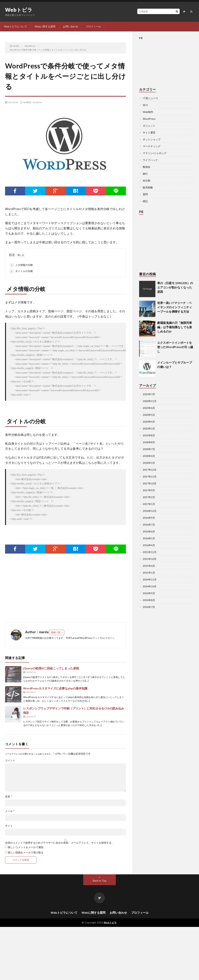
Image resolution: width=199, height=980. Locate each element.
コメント (10, 760)
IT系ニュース (150, 98)
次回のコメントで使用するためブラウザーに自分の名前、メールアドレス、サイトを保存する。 (60, 843)
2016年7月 (149, 525)
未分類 (147, 181)
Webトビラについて (16, 26)
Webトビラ (19, 10)
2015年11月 (150, 552)
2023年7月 (149, 394)
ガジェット (149, 126)
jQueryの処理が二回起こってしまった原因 (51, 668)
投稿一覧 (56, 632)
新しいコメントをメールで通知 (26, 847)
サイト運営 (149, 132)
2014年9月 (149, 593)
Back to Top (100, 881)
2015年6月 (149, 566)
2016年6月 (149, 531)
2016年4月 (149, 545)
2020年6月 (149, 408)
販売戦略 (148, 187)
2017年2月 (149, 497)
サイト (9, 826)
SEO (145, 105)
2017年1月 (149, 504)
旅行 (145, 174)
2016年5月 (149, 538)
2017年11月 (150, 477)
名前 (9, 796)
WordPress (37, 102)
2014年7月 (149, 607)
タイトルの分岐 (21, 271)
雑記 (145, 201)
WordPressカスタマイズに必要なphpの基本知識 (55, 688)
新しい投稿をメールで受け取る (26, 852)
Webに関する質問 (45, 26)
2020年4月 (149, 422)
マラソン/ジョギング (155, 153)
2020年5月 (149, 415)
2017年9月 (149, 490)
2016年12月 (150, 511)
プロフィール (93, 26)
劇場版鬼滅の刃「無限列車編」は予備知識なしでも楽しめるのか (175, 327)
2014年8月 (149, 600)
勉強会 (147, 167)
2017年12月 (150, 470)
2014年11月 (150, 579)
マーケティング (152, 146)
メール (10, 811)
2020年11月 (150, 401)
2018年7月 (149, 449)
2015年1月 (149, 573)
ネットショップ (152, 139)
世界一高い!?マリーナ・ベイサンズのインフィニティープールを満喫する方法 (175, 307)
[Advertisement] (48, 590)
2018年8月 (149, 442)
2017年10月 (150, 483)
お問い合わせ (71, 26)
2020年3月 (149, 429)
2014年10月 (150, 586)
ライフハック (150, 160)
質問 (145, 194)
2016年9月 (149, 518)
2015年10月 (150, 559)
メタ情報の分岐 (21, 265)
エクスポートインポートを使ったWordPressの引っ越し (175, 347)
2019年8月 (149, 435)
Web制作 (27, 102)
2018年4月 (149, 456)
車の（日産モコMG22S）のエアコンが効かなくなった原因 (175, 287)
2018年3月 (149, 463)
